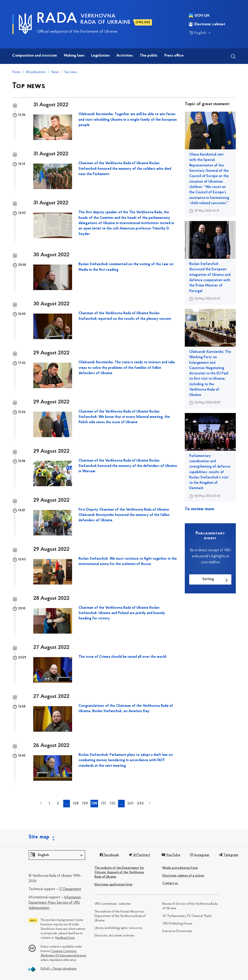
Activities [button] (125, 56)
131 (103, 803)
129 (85, 803)
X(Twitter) (140, 855)
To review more (200, 509)
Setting (208, 579)
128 (76, 803)
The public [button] (149, 56)
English (197, 33)
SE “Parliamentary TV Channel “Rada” (187, 916)
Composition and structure (35, 56)
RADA (57, 19)
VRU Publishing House (177, 924)
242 (140, 803)
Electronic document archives (115, 936)
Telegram (229, 855)
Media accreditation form (180, 868)
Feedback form (65, 938)
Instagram (200, 855)
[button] (57, 855)
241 (130, 803)
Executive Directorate (177, 931)
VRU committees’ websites (113, 904)
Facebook (109, 855)
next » (150, 803)
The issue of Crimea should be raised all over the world (122, 657)
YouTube (171, 855)
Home (16, 72)
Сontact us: (170, 883)
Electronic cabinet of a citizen (183, 876)
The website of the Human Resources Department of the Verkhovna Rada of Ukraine (120, 916)
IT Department (70, 889)
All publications (36, 72)
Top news (71, 72)
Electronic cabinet (207, 24)
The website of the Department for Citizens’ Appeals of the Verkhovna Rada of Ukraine (119, 872)
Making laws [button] (74, 56)
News (55, 72)
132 (112, 803)
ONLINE (143, 22)
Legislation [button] (100, 56)
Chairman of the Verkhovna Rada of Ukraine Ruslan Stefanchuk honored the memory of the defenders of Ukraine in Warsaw (128, 466)
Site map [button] (39, 837)
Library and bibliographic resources (119, 928)
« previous (41, 803)
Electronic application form (113, 885)
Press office (174, 56)
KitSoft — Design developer (59, 969)
